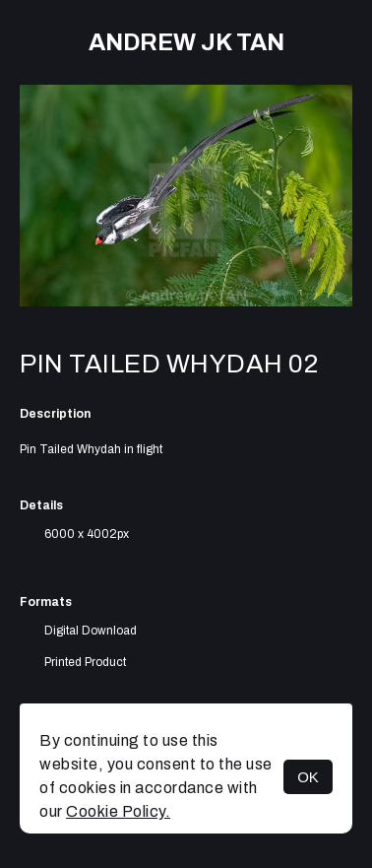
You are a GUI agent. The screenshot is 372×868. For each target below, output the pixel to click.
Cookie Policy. (118, 811)
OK (308, 777)
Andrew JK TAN (186, 42)
